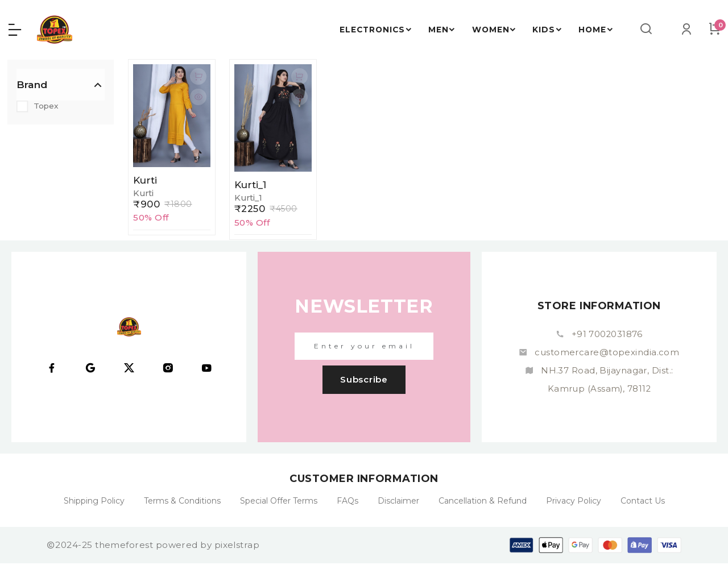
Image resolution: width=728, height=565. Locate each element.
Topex (47, 108)
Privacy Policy (574, 502)
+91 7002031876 (607, 336)
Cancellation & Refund (483, 502)
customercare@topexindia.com (607, 354)
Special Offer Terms (279, 502)
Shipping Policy (94, 502)
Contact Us (643, 502)
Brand (32, 86)
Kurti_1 (251, 186)
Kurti (146, 181)
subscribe (364, 381)
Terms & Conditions (182, 502)
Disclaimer (398, 502)
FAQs (348, 502)
